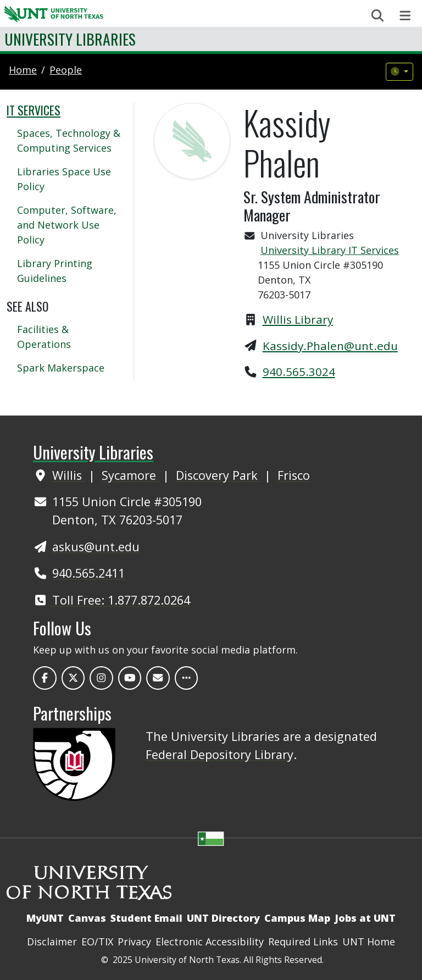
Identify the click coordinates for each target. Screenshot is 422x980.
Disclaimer (52, 942)
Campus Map (297, 918)
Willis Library (298, 319)
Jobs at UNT (365, 918)
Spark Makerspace (61, 368)
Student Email (146, 918)
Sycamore (131, 475)
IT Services (34, 110)
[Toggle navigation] (405, 16)
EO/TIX (97, 942)
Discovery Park (218, 475)
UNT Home (369, 942)
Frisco (294, 475)
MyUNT (45, 918)
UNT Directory (223, 918)
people (66, 70)
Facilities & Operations (44, 337)
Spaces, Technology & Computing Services (69, 140)
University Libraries (70, 39)
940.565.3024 (299, 372)
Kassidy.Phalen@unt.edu (330, 346)
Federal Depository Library (220, 754)
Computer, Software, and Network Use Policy (67, 225)
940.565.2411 (88, 573)
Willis (69, 475)
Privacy (134, 942)
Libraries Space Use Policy (64, 179)
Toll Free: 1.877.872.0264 (121, 600)
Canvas (87, 918)
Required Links (303, 942)
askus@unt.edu (96, 547)
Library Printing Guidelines (55, 271)
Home (23, 70)
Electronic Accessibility (210, 942)
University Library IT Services (330, 250)
